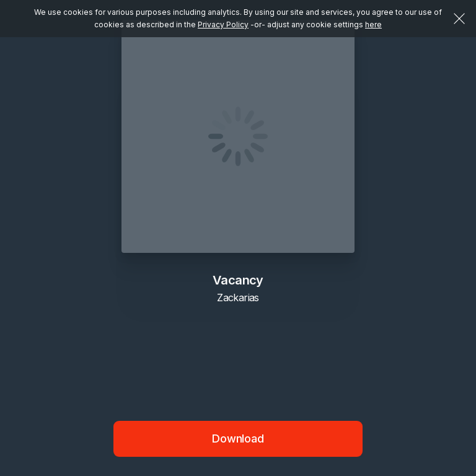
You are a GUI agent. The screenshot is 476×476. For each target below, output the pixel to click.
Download (238, 439)
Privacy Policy (223, 24)
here (373, 24)
